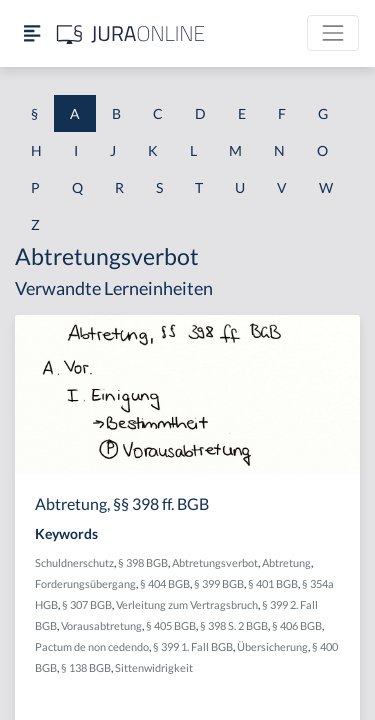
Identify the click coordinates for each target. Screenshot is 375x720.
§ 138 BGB (86, 667)
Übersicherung (272, 646)
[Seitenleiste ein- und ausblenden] (32, 33)
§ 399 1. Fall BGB (193, 646)
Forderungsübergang (85, 583)
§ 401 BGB (273, 583)
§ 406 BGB (297, 625)
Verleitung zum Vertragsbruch (187, 604)
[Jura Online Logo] (131, 33)
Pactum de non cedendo (92, 646)
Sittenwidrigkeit (154, 667)
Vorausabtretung (101, 625)
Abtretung (286, 562)
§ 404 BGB (165, 583)
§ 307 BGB (87, 604)
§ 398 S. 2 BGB (234, 625)
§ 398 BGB (143, 562)
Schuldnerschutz (74, 562)
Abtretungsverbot (215, 562)
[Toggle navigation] (333, 33)
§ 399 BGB (219, 583)
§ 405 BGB (171, 625)
